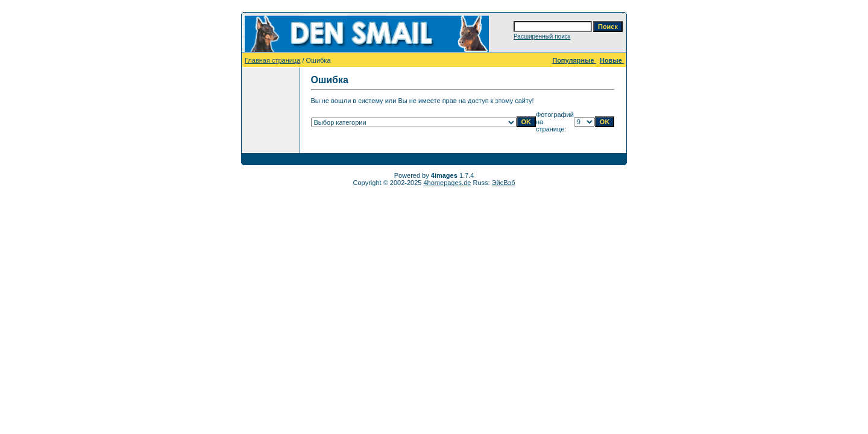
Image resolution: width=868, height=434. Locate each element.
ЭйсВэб (504, 183)
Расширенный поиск (542, 36)
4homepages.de (448, 183)
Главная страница (272, 60)
